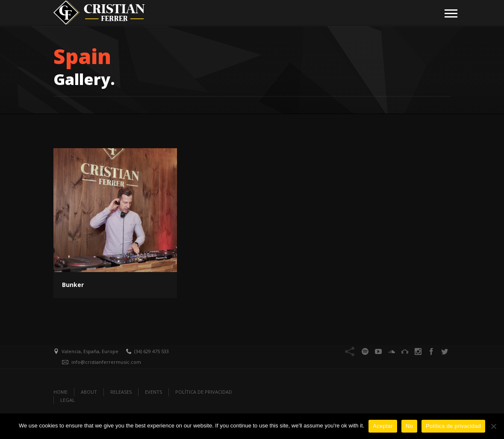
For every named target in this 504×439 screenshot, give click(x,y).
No (409, 426)
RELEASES (121, 392)
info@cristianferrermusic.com (106, 362)
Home (60, 392)
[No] (493, 426)
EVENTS (153, 392)
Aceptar (383, 426)
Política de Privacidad (204, 392)
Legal (68, 400)
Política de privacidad (453, 426)
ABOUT (89, 392)
